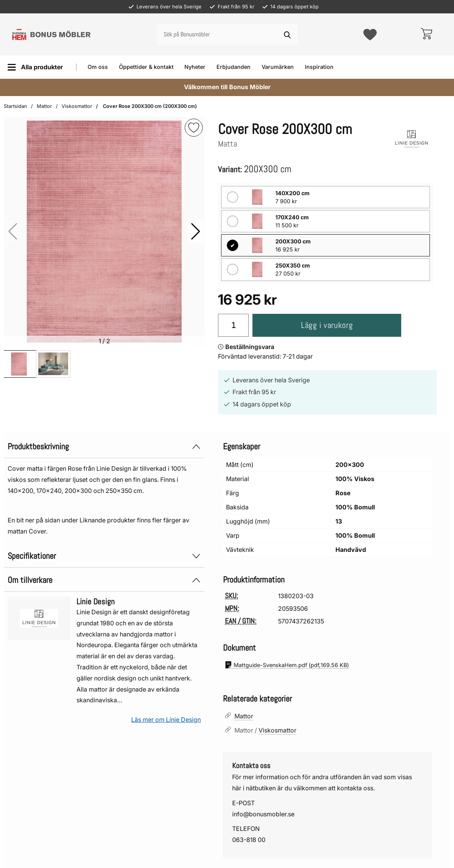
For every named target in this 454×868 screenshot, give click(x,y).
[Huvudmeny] (35, 67)
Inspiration (319, 67)
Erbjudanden (234, 67)
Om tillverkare (104, 576)
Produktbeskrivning (104, 442)
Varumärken (278, 67)
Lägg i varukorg (318, 321)
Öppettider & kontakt (146, 67)
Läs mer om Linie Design (166, 715)
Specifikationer (104, 552)
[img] (194, 128)
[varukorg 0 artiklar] (426, 34)
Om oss (98, 67)
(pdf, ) (287, 661)
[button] (196, 232)
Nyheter (195, 67)
